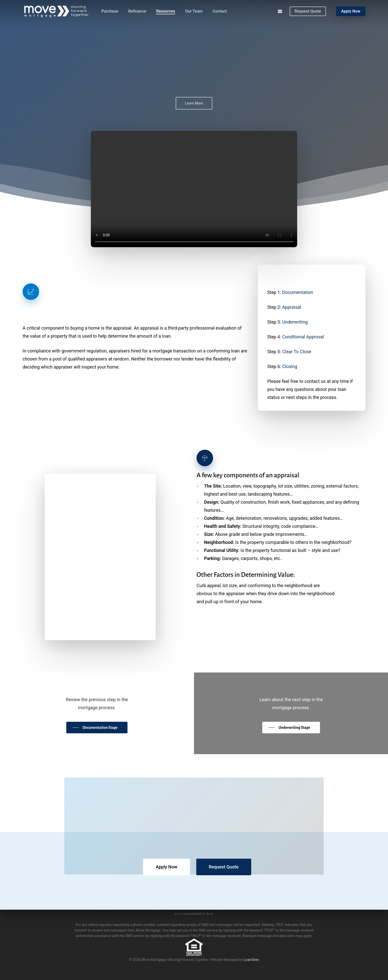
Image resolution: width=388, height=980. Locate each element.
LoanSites (251, 960)
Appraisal (292, 307)
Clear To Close (297, 352)
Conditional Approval (303, 337)
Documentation (298, 292)
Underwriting (295, 322)
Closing (290, 366)
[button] (96, 728)
